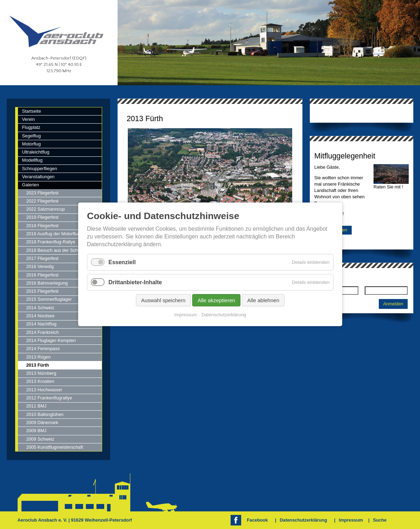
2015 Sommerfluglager (49, 299)
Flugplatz (31, 127)
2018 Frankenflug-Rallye (51, 242)
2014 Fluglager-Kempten (51, 340)
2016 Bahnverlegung (47, 283)
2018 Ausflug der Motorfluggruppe (60, 234)
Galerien (30, 185)
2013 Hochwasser (44, 390)
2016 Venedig (40, 266)
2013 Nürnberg (41, 373)
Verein (28, 119)
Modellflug (32, 160)
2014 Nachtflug (41, 324)
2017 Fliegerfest (42, 258)
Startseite (31, 111)
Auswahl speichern (163, 301)
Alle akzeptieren (216, 301)
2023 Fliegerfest (42, 193)
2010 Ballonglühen (45, 414)
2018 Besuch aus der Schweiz (56, 250)
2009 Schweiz (40, 439)
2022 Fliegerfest (42, 201)
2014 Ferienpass (43, 348)
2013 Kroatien (40, 381)
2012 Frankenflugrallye (49, 398)
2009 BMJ (36, 431)
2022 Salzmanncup (45, 209)
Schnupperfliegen (39, 169)
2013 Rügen (38, 357)
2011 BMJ (36, 406)
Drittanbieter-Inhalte (135, 282)
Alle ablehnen (263, 301)
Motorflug (31, 144)
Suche (380, 520)
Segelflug (31, 136)
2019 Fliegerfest (42, 217)
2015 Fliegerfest (42, 291)
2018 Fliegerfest (42, 226)
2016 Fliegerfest (42, 275)
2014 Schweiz (40, 308)
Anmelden (393, 304)
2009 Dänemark (42, 422)
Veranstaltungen (38, 177)
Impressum (351, 520)
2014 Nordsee (40, 316)
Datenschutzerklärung (303, 520)
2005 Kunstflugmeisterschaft (54, 447)
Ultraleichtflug (36, 152)
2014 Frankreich (42, 332)
